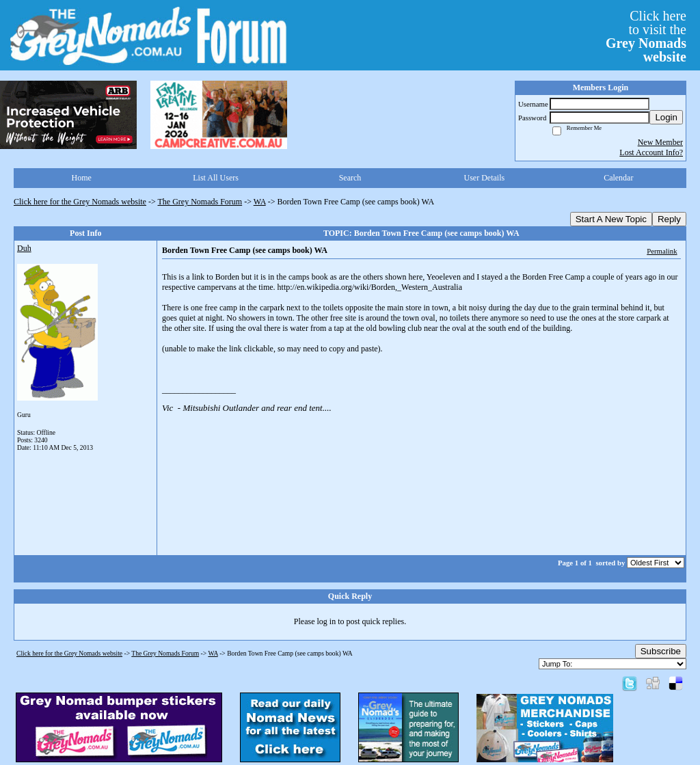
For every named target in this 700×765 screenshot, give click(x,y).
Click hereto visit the (646, 36)
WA (260, 202)
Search (350, 178)
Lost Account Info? (651, 152)
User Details (485, 178)
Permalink (662, 251)
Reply (669, 219)
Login (666, 117)
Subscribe (661, 651)
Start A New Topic (611, 219)
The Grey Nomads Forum (200, 202)
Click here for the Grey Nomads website (80, 202)
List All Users (216, 178)
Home (82, 178)
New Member (660, 142)
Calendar (618, 178)
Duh (24, 248)
